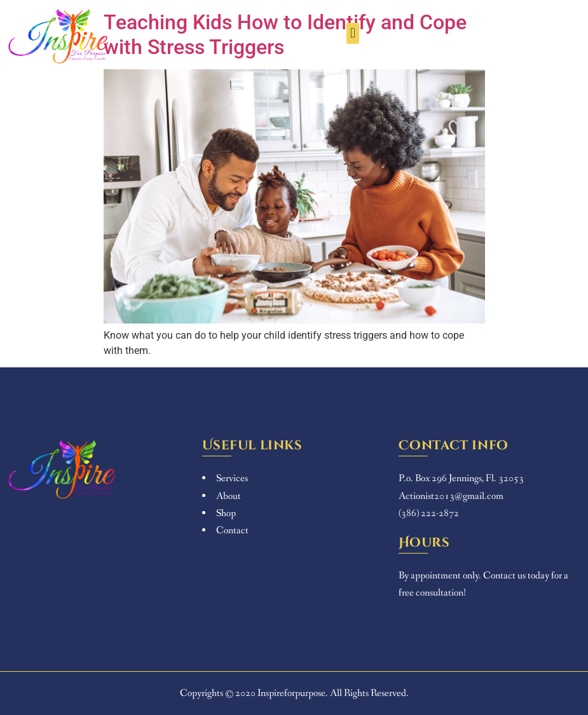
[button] (352, 33)
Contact (232, 530)
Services (232, 478)
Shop (226, 513)
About (229, 496)
